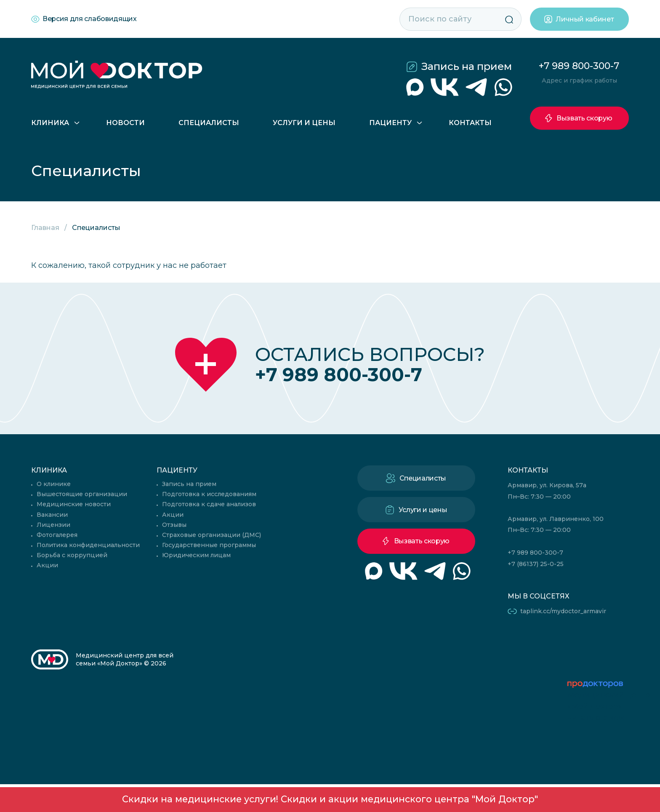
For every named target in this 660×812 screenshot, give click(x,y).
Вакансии (52, 515)
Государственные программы (209, 545)
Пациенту (390, 123)
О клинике (54, 484)
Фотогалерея (57, 535)
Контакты (470, 123)
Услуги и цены (304, 123)
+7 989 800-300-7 (579, 66)
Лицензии (53, 525)
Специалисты (209, 123)
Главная (45, 228)
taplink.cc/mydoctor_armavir (563, 611)
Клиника (50, 123)
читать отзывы (596, 718)
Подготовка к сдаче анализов (209, 504)
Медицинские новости (74, 504)
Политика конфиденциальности (88, 545)
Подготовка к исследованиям (209, 494)
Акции (47, 565)
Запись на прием (467, 66)
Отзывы (174, 525)
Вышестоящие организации (82, 494)
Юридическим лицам (196, 555)
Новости (125, 123)
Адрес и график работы (579, 80)
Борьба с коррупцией (72, 555)
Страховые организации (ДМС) (212, 535)
